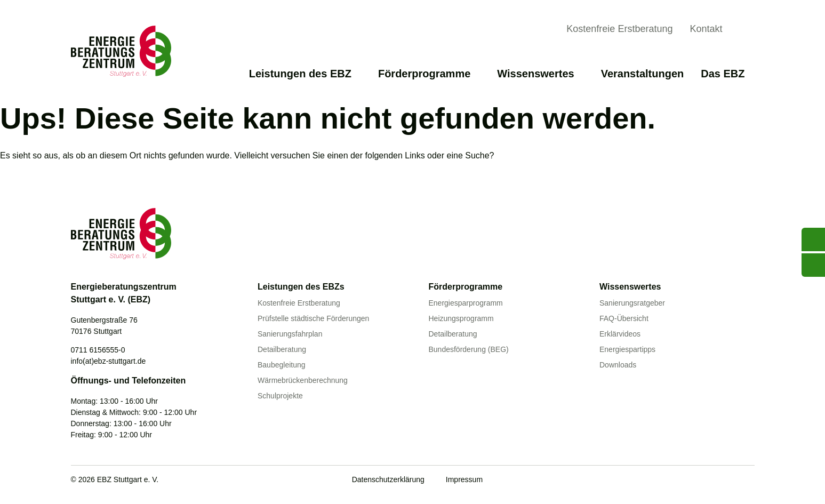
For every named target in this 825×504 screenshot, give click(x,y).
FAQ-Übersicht (624, 318)
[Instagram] (748, 481)
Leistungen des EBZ (305, 74)
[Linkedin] (726, 481)
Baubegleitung (282, 365)
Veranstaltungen (643, 74)
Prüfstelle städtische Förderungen (313, 318)
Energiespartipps (627, 349)
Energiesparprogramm (466, 303)
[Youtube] (683, 481)
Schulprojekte (280, 396)
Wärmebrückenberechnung (303, 380)
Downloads (618, 365)
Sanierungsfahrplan (290, 334)
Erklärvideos (620, 334)
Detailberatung (282, 349)
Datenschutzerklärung (388, 479)
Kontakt (706, 29)
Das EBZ (727, 74)
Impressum (464, 479)
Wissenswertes (540, 74)
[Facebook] (704, 481)
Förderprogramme (429, 74)
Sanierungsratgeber (632, 303)
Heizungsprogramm (461, 318)
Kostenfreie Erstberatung (619, 29)
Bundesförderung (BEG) (469, 349)
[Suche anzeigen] (746, 30)
